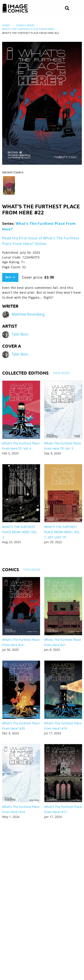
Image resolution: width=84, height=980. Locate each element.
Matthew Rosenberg (28, 314)
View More (61, 373)
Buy (10, 277)
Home (6, 25)
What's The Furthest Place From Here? (29, 29)
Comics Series (25, 25)
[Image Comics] (15, 8)
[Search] (67, 8)
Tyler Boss (20, 334)
